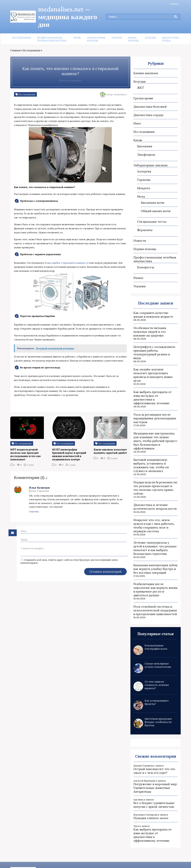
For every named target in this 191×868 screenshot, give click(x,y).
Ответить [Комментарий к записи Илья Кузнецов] (30, 521)
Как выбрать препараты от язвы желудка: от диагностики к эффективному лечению (154, 381)
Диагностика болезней (148, 99)
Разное (136, 270)
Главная (174, 4)
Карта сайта (136, 861)
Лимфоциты (144, 147)
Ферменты (143, 223)
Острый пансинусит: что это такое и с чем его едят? (152, 745)
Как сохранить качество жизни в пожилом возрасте (154, 307)
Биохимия (143, 139)
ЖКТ (138, 80)
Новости (138, 233)
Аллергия (142, 164)
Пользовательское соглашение (165, 861)
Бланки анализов (144, 66)
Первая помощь (133, 32)
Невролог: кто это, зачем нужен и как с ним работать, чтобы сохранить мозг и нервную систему (152, 500)
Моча (139, 189)
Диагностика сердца (170, 32)
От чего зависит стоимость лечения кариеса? (154, 659)
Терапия (117, 30)
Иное (135, 116)
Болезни (150, 30)
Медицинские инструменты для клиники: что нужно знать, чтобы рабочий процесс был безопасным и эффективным (154, 420)
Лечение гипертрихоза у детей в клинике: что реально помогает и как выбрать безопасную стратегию (154, 522)
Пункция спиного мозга (149, 792)
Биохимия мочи (150, 195)
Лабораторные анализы (96, 32)
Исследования (21, 30)
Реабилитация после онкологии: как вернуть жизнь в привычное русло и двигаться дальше (154, 564)
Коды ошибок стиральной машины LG (67, 260)
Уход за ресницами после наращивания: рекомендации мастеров (153, 400)
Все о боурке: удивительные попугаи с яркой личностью (152, 779)
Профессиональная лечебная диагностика (52, 32)
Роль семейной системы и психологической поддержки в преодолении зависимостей (154, 584)
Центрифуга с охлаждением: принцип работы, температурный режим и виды (154, 343)
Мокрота (141, 181)
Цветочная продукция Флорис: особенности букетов (156, 696)
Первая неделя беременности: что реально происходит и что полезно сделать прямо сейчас (154, 464)
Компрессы (144, 260)
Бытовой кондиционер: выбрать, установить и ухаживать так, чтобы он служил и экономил (149, 443)
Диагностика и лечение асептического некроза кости (153, 481)
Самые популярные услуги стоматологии (156, 639)
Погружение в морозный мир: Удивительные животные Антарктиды (153, 762)
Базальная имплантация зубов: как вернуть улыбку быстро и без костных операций (153, 543)
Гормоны (142, 172)
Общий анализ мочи (154, 204)
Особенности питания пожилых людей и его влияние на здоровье (154, 324)
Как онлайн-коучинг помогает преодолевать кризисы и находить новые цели (154, 362)
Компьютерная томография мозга (154, 621)
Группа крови (141, 91)
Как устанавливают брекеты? (154, 676)
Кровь (77, 30)
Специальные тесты (150, 214)
